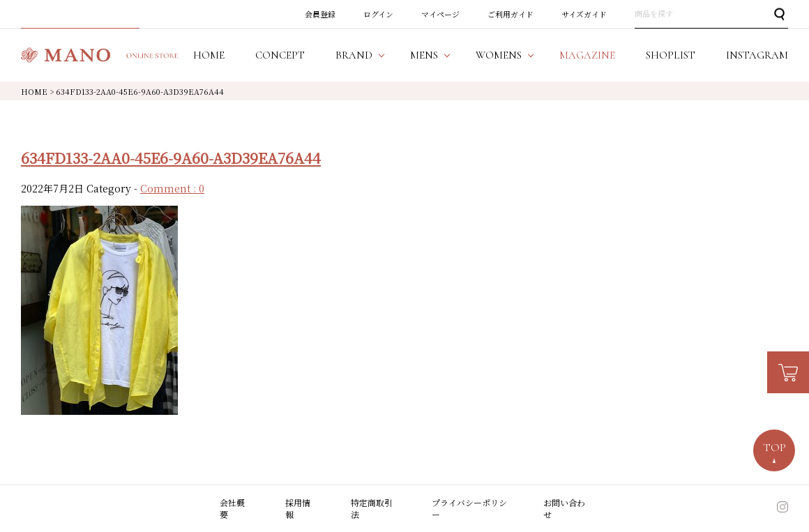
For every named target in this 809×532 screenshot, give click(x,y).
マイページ (440, 14)
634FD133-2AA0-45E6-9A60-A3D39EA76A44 (171, 158)
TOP (774, 448)
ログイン (378, 14)
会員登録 (320, 14)
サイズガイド (584, 14)
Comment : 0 (172, 188)
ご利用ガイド (511, 14)
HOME (34, 91)
